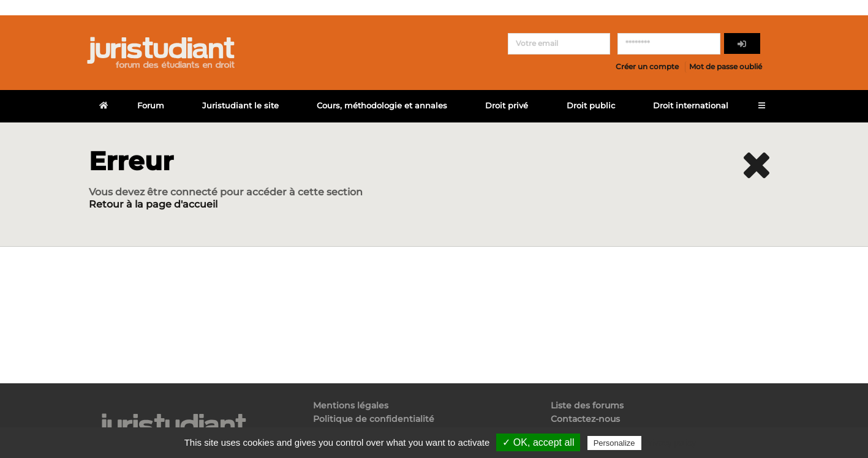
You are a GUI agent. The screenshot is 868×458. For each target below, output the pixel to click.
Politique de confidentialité (374, 419)
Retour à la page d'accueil (153, 204)
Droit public (591, 106)
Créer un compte (647, 66)
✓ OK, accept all (538, 442)
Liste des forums (587, 406)
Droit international (691, 106)
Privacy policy (670, 443)
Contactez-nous (585, 419)
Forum (151, 106)
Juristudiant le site (240, 106)
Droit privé (507, 106)
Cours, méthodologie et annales (382, 106)
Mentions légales (351, 406)
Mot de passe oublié (726, 66)
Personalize (614, 443)
